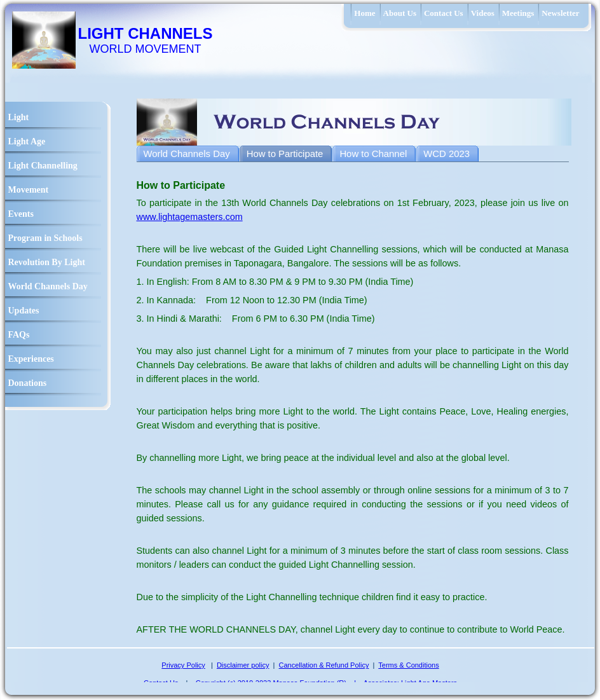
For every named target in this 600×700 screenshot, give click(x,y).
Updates (24, 311)
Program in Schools (45, 238)
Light (19, 117)
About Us (400, 13)
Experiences (31, 359)
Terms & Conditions (408, 665)
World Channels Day (48, 286)
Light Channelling (43, 166)
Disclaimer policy (243, 665)
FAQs (19, 335)
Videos (483, 13)
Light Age (27, 141)
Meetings (518, 13)
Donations (28, 383)
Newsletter (560, 13)
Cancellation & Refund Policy (324, 665)
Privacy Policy (183, 665)
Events (21, 214)
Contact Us (444, 13)
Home (365, 13)
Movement (29, 190)
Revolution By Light (47, 262)
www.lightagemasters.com (190, 217)
